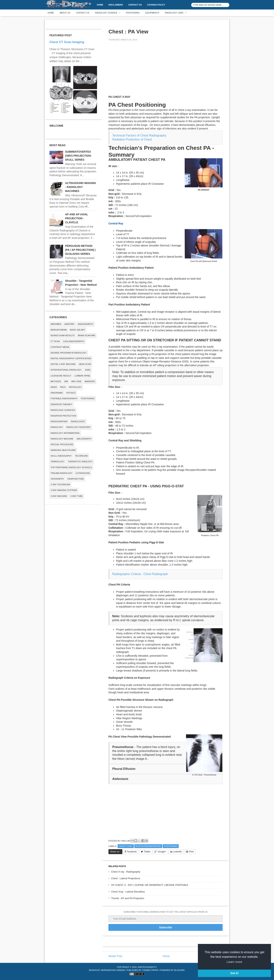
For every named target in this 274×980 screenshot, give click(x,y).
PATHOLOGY (75, 387)
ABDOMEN (56, 324)
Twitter (147, 852)
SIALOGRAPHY (84, 439)
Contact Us (135, 5)
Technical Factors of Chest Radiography (139, 135)
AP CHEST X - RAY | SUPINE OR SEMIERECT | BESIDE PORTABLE (150, 885)
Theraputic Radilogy (80, 462)
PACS (63, 387)
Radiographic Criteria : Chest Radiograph (140, 574)
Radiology (57, 427)
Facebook (132, 852)
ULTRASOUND (83, 473)
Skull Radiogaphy (61, 456)
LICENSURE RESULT (61, 376)
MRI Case (76, 381)
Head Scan (85, 364)
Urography (57, 479)
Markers (90, 381)
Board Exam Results (63, 335)
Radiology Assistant (78, 427)
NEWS (54, 387)
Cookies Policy (156, 5)
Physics (71, 393)
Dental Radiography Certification (71, 358)
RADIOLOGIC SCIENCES (63, 410)
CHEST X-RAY (126, 846)
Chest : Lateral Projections (126, 878)
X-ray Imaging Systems (64, 490)
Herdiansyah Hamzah (113, 970)
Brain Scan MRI (86, 335)
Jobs (88, 370)
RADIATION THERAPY (61, 404)
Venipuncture (76, 479)
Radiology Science (106, 13)
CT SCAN (55, 341)
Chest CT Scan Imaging (67, 42)
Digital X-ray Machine (63, 364)
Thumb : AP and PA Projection (128, 898)
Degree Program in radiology (69, 353)
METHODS (56, 381)
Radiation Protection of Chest (132, 139)
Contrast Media (60, 347)
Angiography (86, 324)
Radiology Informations (65, 433)
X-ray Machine (59, 496)
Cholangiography (74, 341)
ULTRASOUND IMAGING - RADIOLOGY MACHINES (80, 187)
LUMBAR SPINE (82, 376)
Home (100, 5)
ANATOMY (70, 324)
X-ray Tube (76, 496)
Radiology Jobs (174, 13)
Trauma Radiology (61, 473)
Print (191, 852)
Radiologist (78, 421)
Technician (81, 456)
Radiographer (59, 421)
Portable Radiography (64, 398)
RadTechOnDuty (147, 967)
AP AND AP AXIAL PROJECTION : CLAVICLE (77, 218)
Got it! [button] (234, 973)
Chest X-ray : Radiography (126, 872)
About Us (65, 13)
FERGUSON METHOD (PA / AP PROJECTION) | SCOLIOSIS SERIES (80, 250)
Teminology (58, 462)
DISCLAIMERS (116, 5)
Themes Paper (150, 970)
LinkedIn (178, 852)
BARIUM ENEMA (59, 330)
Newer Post (115, 956)
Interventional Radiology (66, 370)
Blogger (179, 970)
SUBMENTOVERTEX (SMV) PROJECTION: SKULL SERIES (78, 156)
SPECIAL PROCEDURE (62, 444)
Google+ (162, 852)
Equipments (152, 13)
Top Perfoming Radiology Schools (71, 467)
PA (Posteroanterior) (148, 846)
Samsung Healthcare (63, 450)
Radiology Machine (62, 439)
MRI (66, 381)
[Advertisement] (137, 71)
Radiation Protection (63, 416)
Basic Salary (78, 330)
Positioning (133, 13)
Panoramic (57, 393)
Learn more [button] (234, 962)
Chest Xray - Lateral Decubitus (128, 892)
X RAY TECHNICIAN (60, 484)
